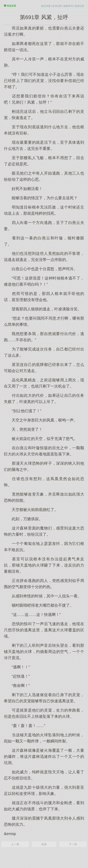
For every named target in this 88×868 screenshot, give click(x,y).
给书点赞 (57, 6)
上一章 (15, 844)
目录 (44, 844)
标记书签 (46, 6)
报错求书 (68, 6)
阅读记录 (79, 6)
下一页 (73, 844)
